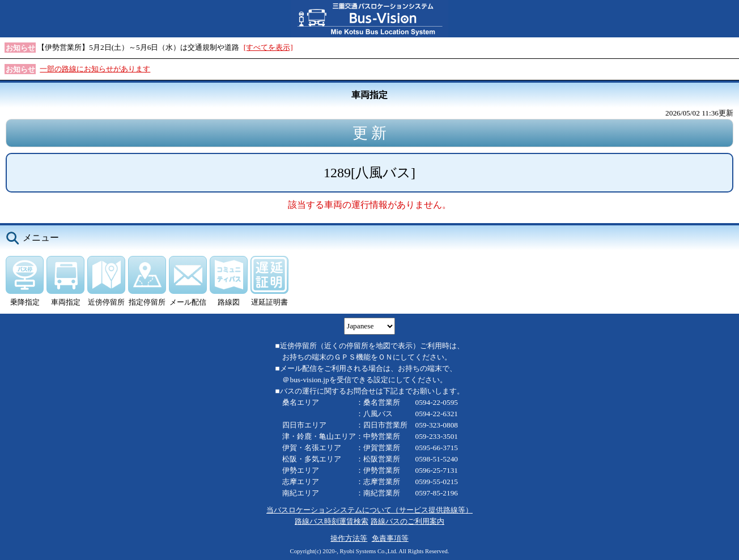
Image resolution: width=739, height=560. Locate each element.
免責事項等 (390, 538)
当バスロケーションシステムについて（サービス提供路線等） (369, 510)
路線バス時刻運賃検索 (332, 521)
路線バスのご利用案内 (407, 521)
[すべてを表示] (268, 47)
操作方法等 (349, 538)
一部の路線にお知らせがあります (95, 69)
